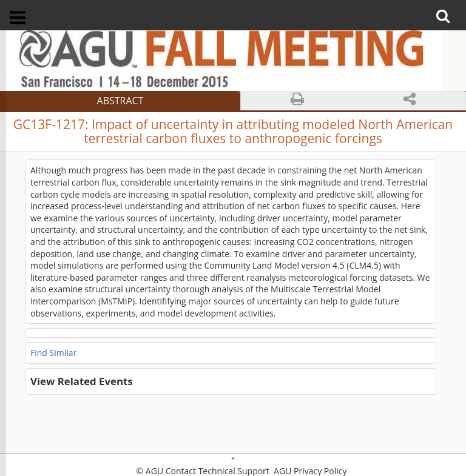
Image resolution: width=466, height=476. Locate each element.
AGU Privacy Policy (309, 471)
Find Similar (53, 353)
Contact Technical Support (218, 471)
